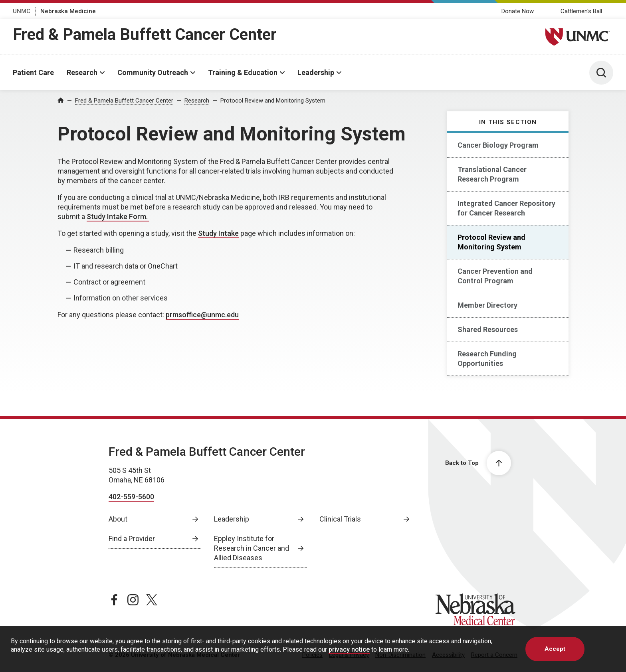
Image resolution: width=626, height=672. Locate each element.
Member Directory (487, 305)
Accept (555, 649)
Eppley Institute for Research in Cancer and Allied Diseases (252, 548)
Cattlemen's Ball (581, 11)
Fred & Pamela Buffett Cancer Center (145, 35)
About (118, 519)
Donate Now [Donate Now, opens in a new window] (518, 11)
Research (82, 72)
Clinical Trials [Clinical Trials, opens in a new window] (340, 519)
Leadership (316, 72)
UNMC (22, 11)
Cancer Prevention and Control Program (495, 276)
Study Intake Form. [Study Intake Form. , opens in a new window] (118, 216)
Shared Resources (488, 329)
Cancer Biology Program (498, 145)
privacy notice (349, 649)
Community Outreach (153, 72)
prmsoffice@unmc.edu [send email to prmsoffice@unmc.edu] (202, 315)
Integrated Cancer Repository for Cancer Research (506, 208)
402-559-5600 (131, 497)
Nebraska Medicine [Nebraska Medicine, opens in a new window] (68, 11)
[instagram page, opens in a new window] (133, 600)
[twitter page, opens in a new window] (152, 600)
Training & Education (243, 72)
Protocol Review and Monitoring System (273, 101)
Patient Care (33, 72)
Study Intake (218, 233)
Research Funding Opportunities (487, 359)
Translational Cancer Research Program (492, 174)
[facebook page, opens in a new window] (114, 600)
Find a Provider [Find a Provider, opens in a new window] (132, 539)
